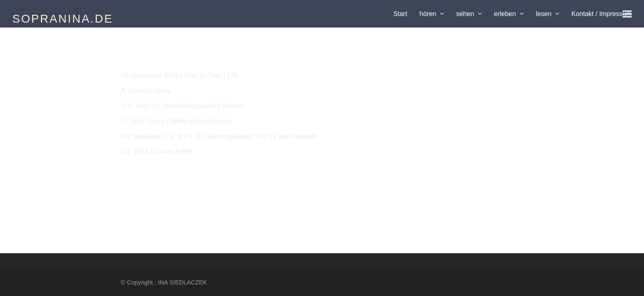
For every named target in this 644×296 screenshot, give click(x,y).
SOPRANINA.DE (63, 19)
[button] (627, 14)
